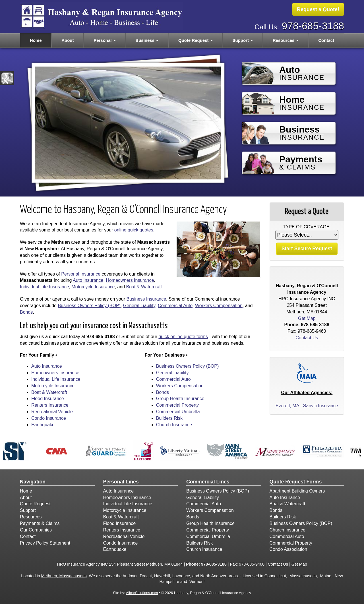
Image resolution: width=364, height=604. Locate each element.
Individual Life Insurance (45, 287)
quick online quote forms (183, 337)
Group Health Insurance (180, 399)
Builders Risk (169, 418)
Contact (326, 40)
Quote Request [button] (196, 40)
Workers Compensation (219, 306)
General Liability (139, 306)
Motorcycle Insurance (93, 287)
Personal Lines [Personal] (121, 482)
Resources (31, 517)
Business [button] (147, 40)
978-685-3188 (313, 26)
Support (28, 510)
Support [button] (243, 40)
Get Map (307, 318)
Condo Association (288, 549)
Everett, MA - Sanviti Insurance (307, 406)
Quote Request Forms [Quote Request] (296, 482)
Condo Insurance (49, 418)
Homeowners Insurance (130, 280)
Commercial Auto (175, 306)
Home (36, 40)
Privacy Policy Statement (45, 543)
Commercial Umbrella (178, 412)
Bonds (26, 312)
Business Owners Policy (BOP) (89, 306)
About (68, 40)
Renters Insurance (50, 405)
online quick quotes (134, 230)
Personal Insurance (81, 274)
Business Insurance (146, 299)
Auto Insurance (88, 280)
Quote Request (35, 504)
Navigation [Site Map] (33, 482)
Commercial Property (177, 405)
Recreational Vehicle (52, 412)
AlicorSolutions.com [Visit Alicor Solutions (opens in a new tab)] (142, 593)
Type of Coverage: (307, 227)
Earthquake (43, 425)
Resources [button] (286, 40)
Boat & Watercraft (144, 287)
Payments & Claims (40, 523)
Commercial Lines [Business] (208, 482)
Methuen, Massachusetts (64, 576)
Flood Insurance (48, 399)
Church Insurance (174, 425)
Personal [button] (105, 40)
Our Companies (36, 530)
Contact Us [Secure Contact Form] (307, 338)
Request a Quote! (318, 9)
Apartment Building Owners (297, 491)
